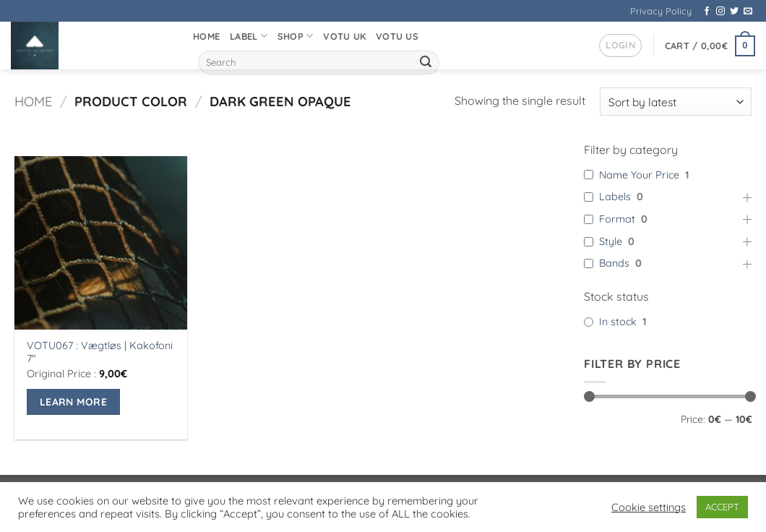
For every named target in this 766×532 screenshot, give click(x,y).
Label (249, 36)
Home (206, 36)
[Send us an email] (748, 12)
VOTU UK (344, 36)
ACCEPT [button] (722, 507)
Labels (615, 197)
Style (611, 241)
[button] (620, 46)
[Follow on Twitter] (734, 12)
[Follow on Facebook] (707, 12)
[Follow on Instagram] (720, 12)
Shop (295, 36)
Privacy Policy (661, 11)
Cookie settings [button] (649, 507)
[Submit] (426, 63)
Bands (614, 264)
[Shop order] (676, 102)
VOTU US (397, 36)
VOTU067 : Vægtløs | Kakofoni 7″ (100, 352)
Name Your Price (639, 175)
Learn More (73, 402)
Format (617, 219)
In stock (618, 322)
